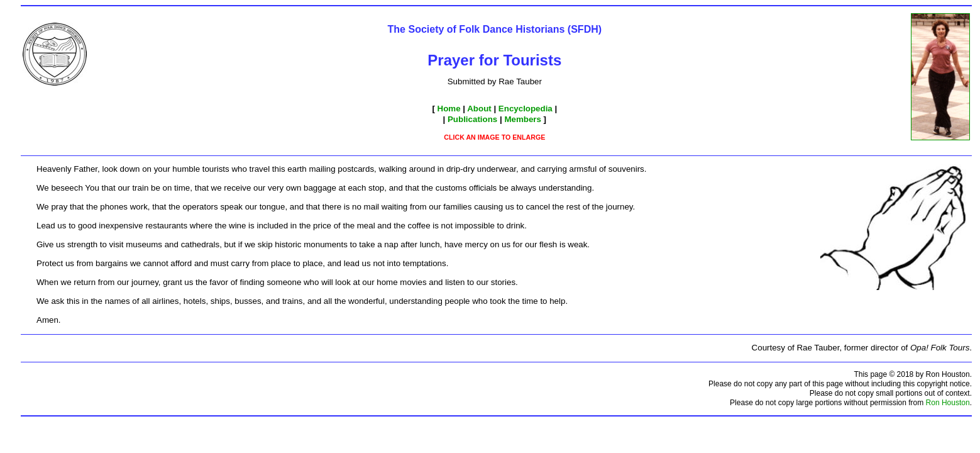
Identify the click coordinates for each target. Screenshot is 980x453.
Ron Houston (948, 403)
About (479, 109)
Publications (472, 119)
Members (523, 119)
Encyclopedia (526, 109)
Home (449, 109)
